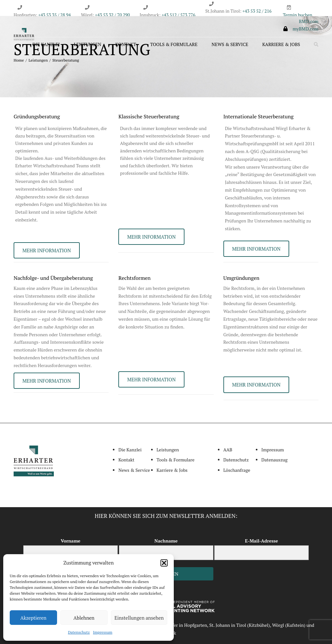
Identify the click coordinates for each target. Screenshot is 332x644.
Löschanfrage (237, 470)
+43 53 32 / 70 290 (112, 15)
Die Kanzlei (46, 44)
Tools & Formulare (174, 44)
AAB (228, 450)
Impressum (103, 632)
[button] (164, 563)
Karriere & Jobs (281, 44)
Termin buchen (298, 15)
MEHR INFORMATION (47, 250)
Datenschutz (79, 632)
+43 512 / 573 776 (178, 15)
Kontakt (126, 44)
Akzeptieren (34, 618)
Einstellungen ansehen (139, 618)
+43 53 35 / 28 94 (54, 15)
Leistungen (88, 44)
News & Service (230, 44)
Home (19, 60)
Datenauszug (274, 460)
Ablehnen (84, 618)
